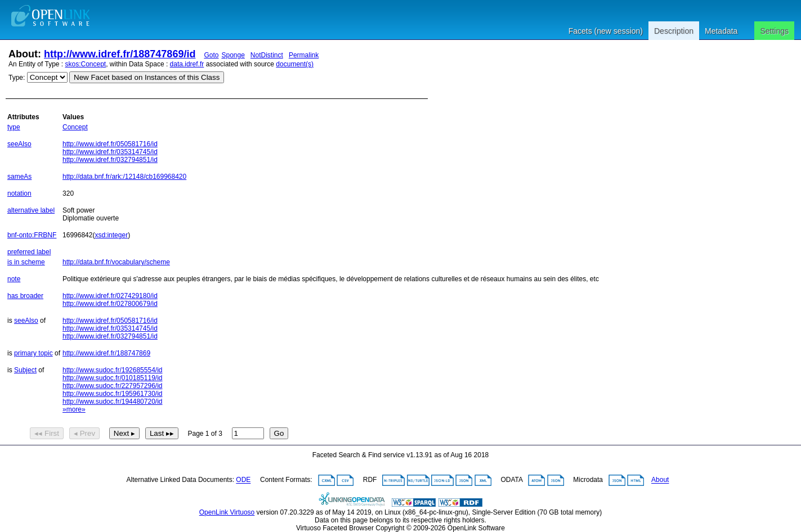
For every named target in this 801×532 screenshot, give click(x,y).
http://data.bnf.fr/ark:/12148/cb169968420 (124, 177)
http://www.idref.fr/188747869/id (120, 54)
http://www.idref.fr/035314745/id (110, 152)
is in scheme (26, 262)
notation (19, 193)
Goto (211, 55)
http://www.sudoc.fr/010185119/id (112, 378)
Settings (774, 31)
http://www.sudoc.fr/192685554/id (112, 370)
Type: (17, 78)
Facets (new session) (606, 31)
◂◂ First (47, 433)
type (14, 127)
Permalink (304, 55)
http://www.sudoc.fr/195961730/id (112, 394)
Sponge (233, 55)
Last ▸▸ (162, 433)
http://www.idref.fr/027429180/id (110, 296)
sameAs (19, 177)
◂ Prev (84, 433)
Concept (75, 127)
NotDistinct (267, 55)
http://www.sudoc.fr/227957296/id (112, 386)
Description (674, 31)
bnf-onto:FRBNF (32, 235)
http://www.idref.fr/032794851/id (110, 160)
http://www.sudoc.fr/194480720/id (112, 402)
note (14, 279)
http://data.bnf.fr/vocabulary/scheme (116, 262)
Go (279, 433)
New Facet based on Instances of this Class (147, 77)
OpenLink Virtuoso (227, 512)
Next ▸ (124, 433)
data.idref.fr (187, 64)
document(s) (295, 64)
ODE (243, 480)
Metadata (721, 31)
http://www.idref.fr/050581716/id (110, 144)
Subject (25, 370)
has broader (25, 296)
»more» (74, 409)
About (660, 480)
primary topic (33, 353)
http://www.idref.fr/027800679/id (110, 304)
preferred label (29, 252)
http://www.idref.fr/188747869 (106, 353)
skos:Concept (86, 64)
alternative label (31, 210)
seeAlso (19, 144)
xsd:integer (111, 235)
